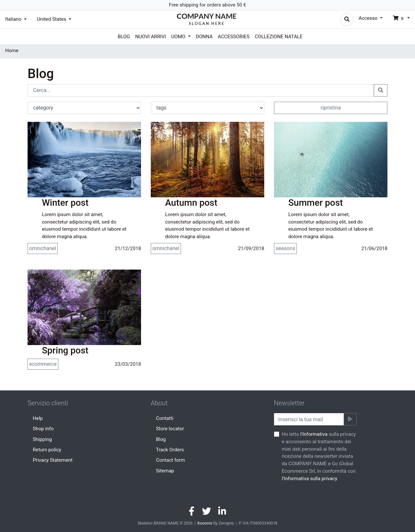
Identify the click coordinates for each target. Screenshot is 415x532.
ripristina (331, 108)
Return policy (47, 450)
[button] (399, 18)
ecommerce (43, 364)
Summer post (316, 203)
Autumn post (191, 203)
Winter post (65, 203)
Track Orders (170, 450)
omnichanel (43, 248)
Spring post (65, 350)
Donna (204, 37)
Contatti (165, 418)
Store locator (170, 429)
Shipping (42, 439)
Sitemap (165, 471)
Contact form (170, 460)
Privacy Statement (53, 460)
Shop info (43, 429)
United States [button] (52, 19)
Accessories (234, 37)
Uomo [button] (179, 37)
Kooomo (205, 523)
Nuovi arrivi (151, 37)
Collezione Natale (279, 37)
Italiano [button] (14, 19)
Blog (124, 37)
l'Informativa (314, 434)
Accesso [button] (369, 18)
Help (38, 418)
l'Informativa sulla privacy (309, 479)
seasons (285, 248)
